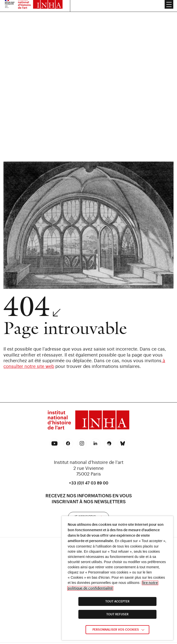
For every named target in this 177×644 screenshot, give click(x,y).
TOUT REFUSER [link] (117, 614)
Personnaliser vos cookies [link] (116, 630)
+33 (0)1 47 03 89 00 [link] (89, 483)
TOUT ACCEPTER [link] (117, 601)
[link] (88, 421)
